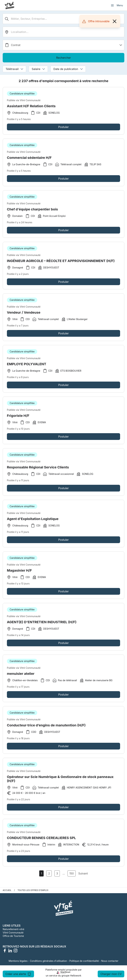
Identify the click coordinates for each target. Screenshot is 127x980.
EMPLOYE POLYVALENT (27, 366)
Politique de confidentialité (84, 961)
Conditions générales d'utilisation (49, 961)
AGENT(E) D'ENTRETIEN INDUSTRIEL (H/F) (42, 624)
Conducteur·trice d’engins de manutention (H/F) (46, 727)
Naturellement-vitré (13, 929)
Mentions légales (18, 961)
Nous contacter (110, 961)
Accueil (7, 890)
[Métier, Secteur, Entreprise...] (63, 19)
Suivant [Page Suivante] (83, 873)
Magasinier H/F (19, 573)
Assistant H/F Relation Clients (31, 106)
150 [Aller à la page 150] (72, 873)
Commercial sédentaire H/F (29, 160)
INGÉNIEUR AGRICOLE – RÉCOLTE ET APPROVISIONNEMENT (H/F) (61, 263)
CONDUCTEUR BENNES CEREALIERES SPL (41, 840)
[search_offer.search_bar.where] (63, 32)
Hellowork (76, 976)
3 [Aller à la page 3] (57, 873)
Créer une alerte (18, 974)
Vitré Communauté (13, 933)
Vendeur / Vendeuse (24, 315)
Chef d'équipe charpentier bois (32, 211)
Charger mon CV (111, 974)
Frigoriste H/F (18, 418)
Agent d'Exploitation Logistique (33, 521)
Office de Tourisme (13, 936)
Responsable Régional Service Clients (38, 469)
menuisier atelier (21, 676)
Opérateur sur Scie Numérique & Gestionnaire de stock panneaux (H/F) (60, 781)
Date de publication (68, 69)
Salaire (38, 69)
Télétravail (14, 69)
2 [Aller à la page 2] (49, 873)
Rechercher (63, 58)
